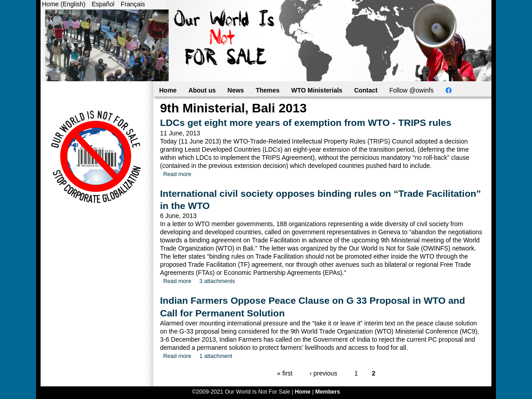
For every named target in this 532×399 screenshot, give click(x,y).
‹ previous (323, 373)
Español (103, 4)
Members (328, 392)
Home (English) (64, 4)
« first (285, 373)
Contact (366, 90)
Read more (177, 174)
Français (133, 4)
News (236, 90)
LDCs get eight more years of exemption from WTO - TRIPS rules (306, 123)
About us (202, 90)
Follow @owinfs (412, 90)
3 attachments (217, 281)
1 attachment (216, 356)
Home (168, 90)
